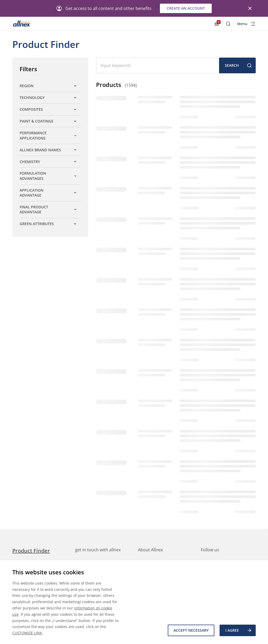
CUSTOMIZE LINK (27, 633)
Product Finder (31, 551)
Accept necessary (191, 630)
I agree (239, 630)
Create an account (186, 8)
